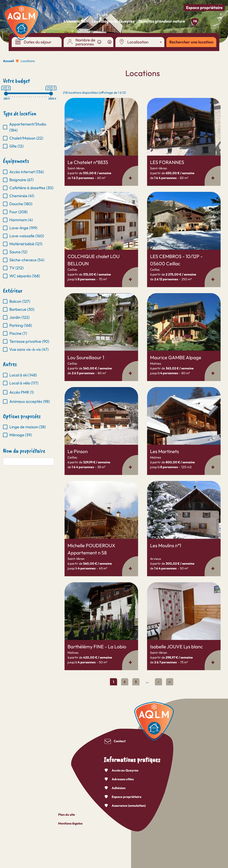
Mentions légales (70, 823)
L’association (76, 21)
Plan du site (67, 815)
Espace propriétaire (204, 8)
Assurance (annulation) (129, 806)
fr (195, 21)
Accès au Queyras (125, 770)
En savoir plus (65, 98)
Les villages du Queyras (113, 21)
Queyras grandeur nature (162, 21)
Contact (120, 741)
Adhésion (119, 788)
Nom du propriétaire (24, 451)
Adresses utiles (123, 779)
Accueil (8, 61)
